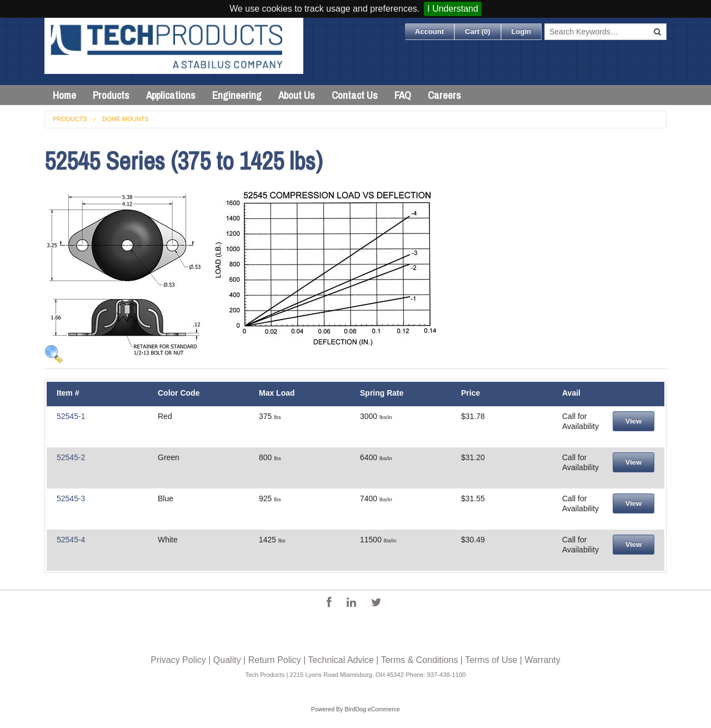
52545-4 (71, 540)
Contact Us (355, 95)
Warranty (542, 660)
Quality (227, 660)
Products (111, 95)
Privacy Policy (178, 660)
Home (64, 95)
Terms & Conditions (420, 660)
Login (521, 31)
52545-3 (71, 498)
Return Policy (275, 660)
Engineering (237, 95)
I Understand (453, 9)
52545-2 (71, 457)
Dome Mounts (126, 119)
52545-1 (71, 416)
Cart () (478, 31)
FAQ (403, 95)
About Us (297, 95)
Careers (444, 95)
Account (429, 31)
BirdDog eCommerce (372, 709)
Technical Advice (341, 660)
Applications (171, 95)
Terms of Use (491, 660)
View (634, 421)
